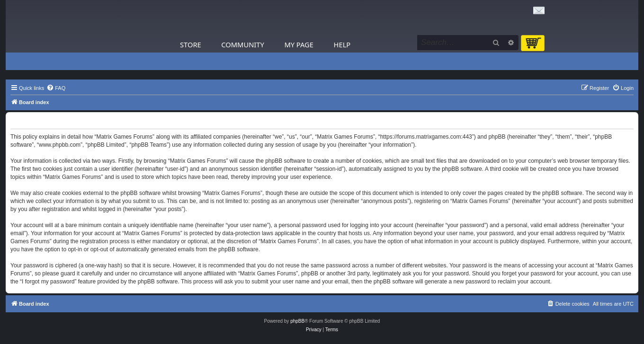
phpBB (297, 321)
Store (191, 44)
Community (242, 44)
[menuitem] (56, 88)
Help (342, 44)
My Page (299, 44)
